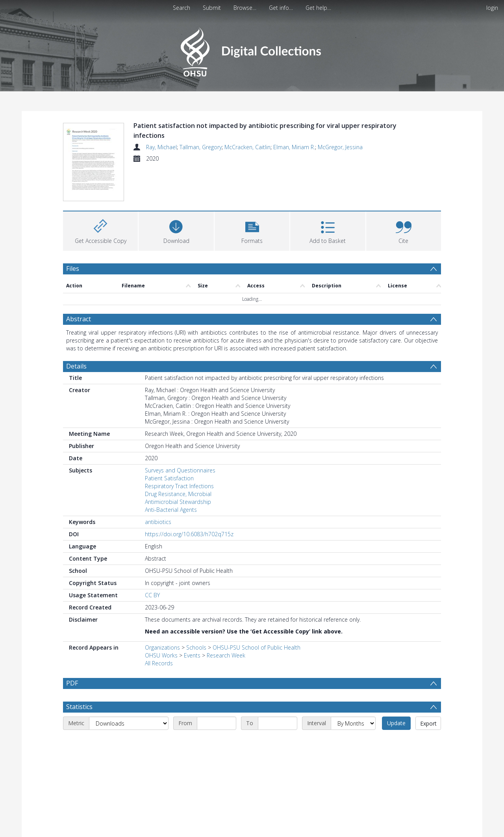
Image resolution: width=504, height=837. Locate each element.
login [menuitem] (492, 8)
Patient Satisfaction (169, 442)
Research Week (226, 619)
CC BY (152, 559)
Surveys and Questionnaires (180, 434)
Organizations (162, 611)
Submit (212, 8)
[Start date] (217, 687)
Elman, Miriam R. (294, 147)
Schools (196, 611)
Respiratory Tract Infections (179, 450)
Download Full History (409, 830)
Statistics (79, 670)
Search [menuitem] (182, 8)
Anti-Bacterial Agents (171, 473)
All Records (159, 627)
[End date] (278, 687)
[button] (252, 194)
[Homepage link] (252, 50)
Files (73, 232)
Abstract (79, 283)
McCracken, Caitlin (247, 147)
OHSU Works (161, 619)
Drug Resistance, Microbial (178, 458)
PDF (72, 647)
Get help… (318, 8)
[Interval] (353, 687)
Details (76, 330)
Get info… (281, 8)
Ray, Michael (161, 147)
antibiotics (158, 486)
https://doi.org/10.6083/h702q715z (189, 498)
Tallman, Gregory (201, 147)
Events (192, 619)
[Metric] (129, 687)
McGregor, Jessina (340, 147)
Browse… (245, 8)
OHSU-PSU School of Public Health (257, 611)
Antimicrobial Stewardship (178, 466)
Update (396, 687)
